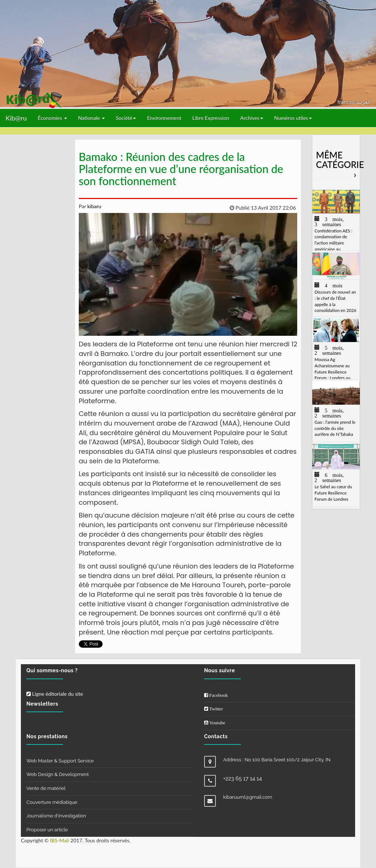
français (347, 102)
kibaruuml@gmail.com (248, 797)
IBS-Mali (59, 840)
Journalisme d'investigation (56, 816)
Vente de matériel (46, 788)
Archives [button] (252, 118)
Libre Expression (211, 118)
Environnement (164, 118)
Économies (52, 118)
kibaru (94, 206)
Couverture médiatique (52, 802)
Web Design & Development (58, 774)
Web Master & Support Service (60, 761)
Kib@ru (16, 118)
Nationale (91, 118)
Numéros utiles (293, 118)
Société (126, 118)
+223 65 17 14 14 (243, 779)
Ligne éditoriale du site (55, 694)
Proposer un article (47, 830)
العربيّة (363, 102)
